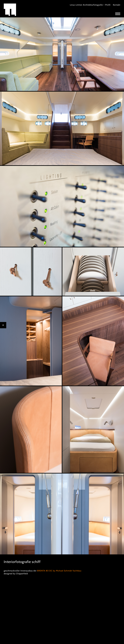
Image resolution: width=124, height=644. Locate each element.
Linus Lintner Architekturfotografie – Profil (90, 5)
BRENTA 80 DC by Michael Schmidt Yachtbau (59, 571)
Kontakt (117, 5)
